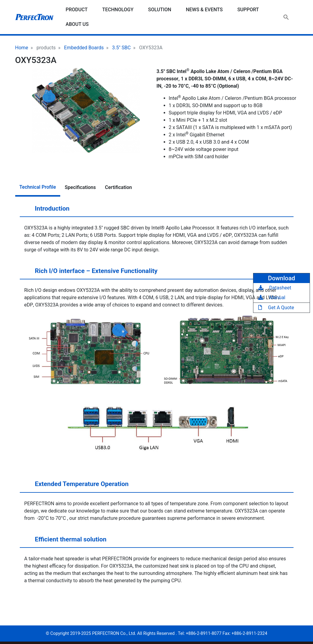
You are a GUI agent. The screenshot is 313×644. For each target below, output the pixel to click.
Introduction (46, 211)
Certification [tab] (118, 187)
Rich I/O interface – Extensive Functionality (90, 273)
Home (22, 48)
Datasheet (275, 288)
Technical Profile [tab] (38, 187)
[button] (86, 110)
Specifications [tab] (80, 187)
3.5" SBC (122, 48)
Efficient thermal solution (65, 542)
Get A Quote (276, 308)
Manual (272, 297)
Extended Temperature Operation (76, 486)
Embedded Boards (84, 48)
